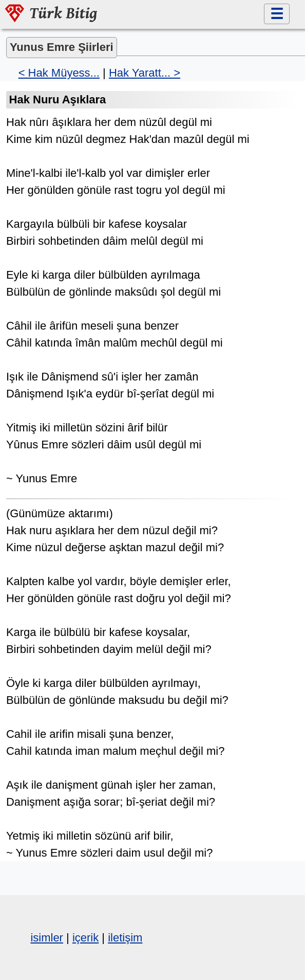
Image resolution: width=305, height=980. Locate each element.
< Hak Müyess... (59, 73)
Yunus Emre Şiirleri (62, 47)
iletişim (125, 938)
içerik (85, 938)
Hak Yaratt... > (145, 73)
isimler (47, 938)
